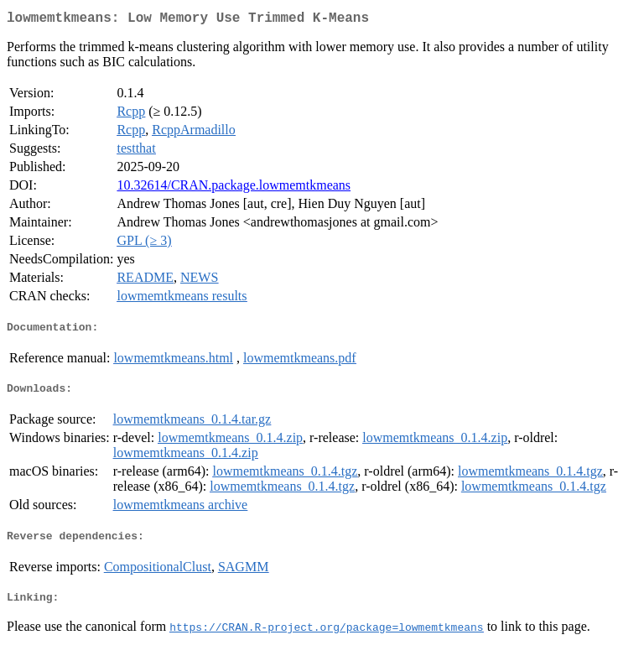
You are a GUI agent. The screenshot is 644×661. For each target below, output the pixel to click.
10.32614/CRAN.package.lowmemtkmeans (234, 188)
